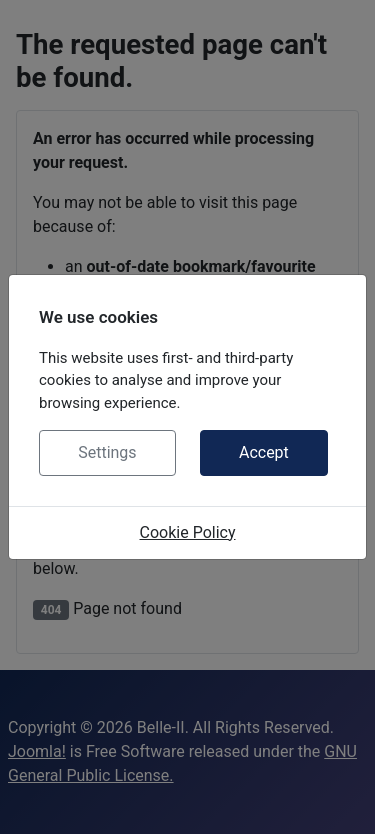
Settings (107, 452)
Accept (264, 452)
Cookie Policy (188, 532)
